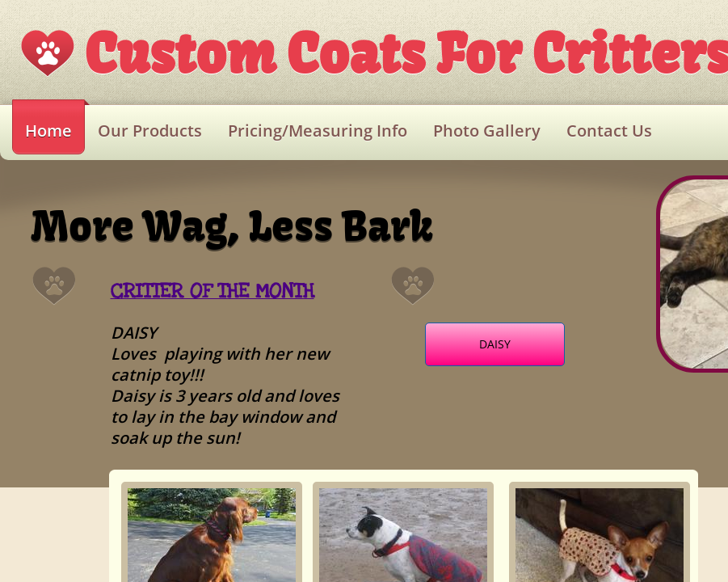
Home (48, 131)
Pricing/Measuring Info (318, 131)
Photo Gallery (487, 131)
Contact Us (609, 131)
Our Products (150, 131)
